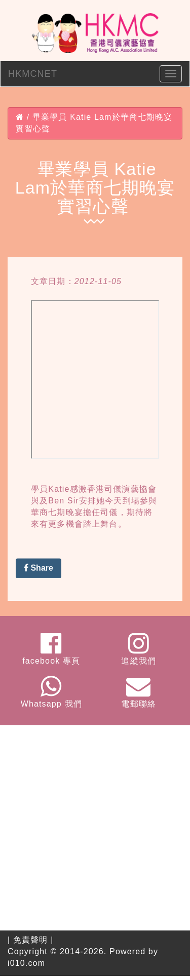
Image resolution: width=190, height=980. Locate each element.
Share (39, 568)
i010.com (26, 963)
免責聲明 (31, 940)
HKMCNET (33, 74)
